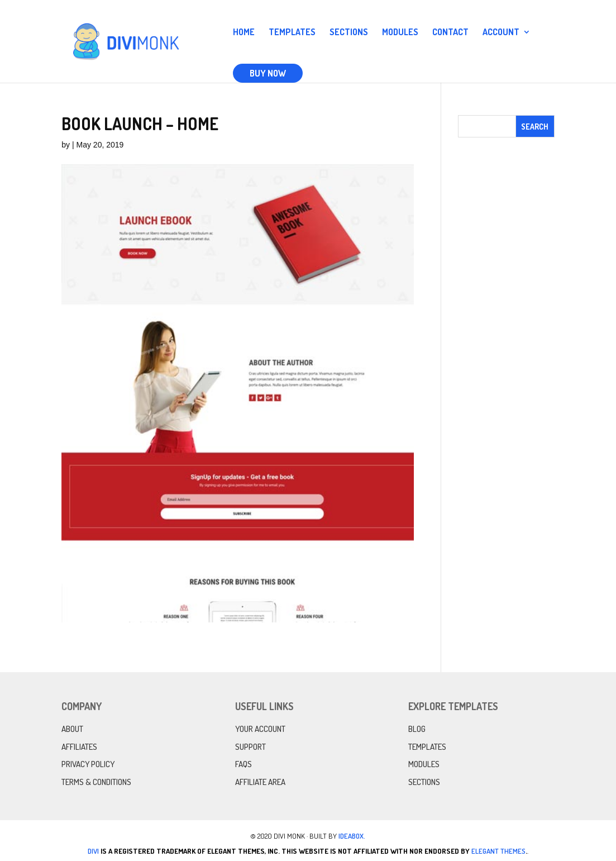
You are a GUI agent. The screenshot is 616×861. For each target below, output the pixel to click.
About (72, 729)
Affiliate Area (260, 782)
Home (244, 33)
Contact (450, 33)
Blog (417, 729)
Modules (400, 33)
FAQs (243, 764)
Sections (349, 33)
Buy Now (268, 73)
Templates (292, 33)
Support (250, 747)
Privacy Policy (88, 764)
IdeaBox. (352, 836)
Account (501, 33)
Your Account (260, 729)
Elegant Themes (498, 851)
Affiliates (79, 747)
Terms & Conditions (96, 782)
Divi (93, 851)
